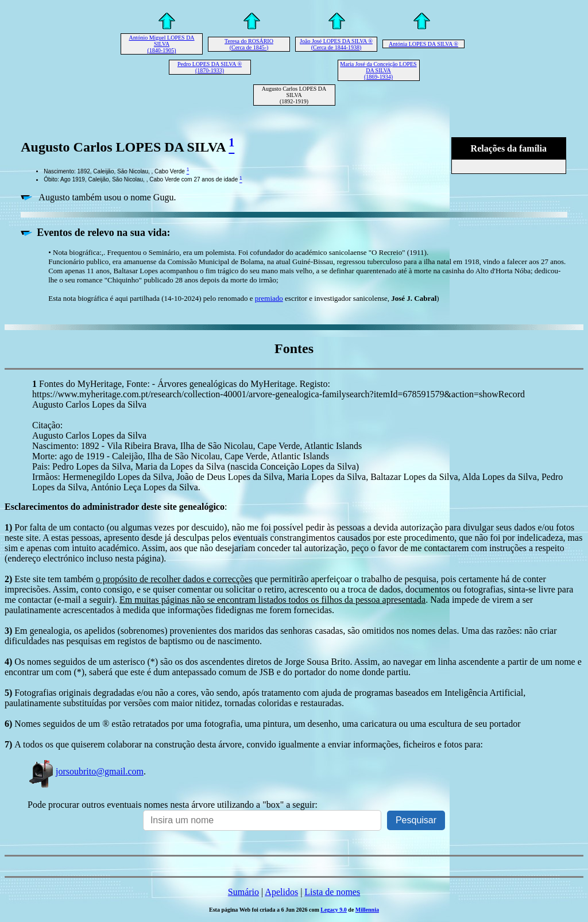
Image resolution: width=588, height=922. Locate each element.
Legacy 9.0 (334, 910)
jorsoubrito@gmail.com (86, 771)
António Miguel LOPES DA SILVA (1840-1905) (161, 44)
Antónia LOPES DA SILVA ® (423, 44)
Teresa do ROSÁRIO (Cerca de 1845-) (249, 44)
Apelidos (281, 892)
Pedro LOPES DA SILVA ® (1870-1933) (210, 67)
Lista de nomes (332, 892)
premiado (269, 298)
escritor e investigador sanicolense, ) (361, 298)
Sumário (243, 892)
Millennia (367, 910)
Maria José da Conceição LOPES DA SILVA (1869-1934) (378, 70)
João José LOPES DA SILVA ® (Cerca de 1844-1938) (336, 44)
